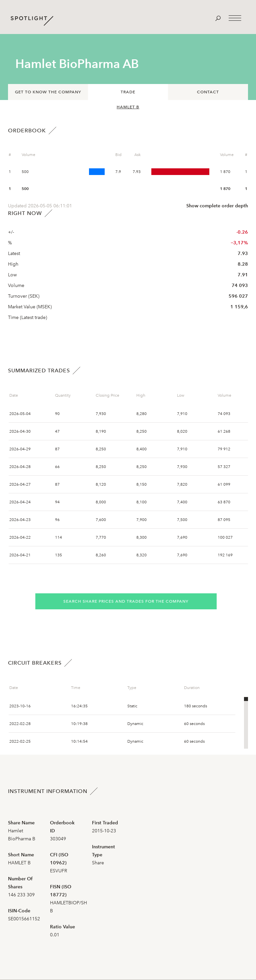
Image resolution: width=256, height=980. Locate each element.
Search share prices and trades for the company (126, 601)
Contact (208, 92)
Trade (128, 92)
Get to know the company (48, 92)
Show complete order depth (217, 206)
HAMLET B (128, 107)
